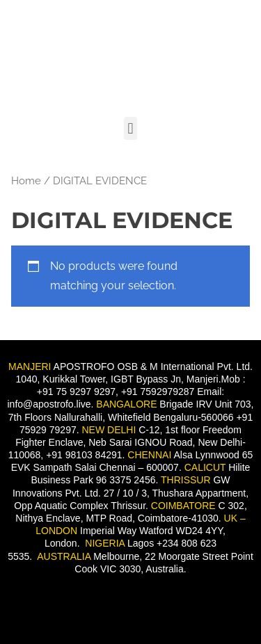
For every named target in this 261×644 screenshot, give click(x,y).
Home (26, 180)
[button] (130, 128)
